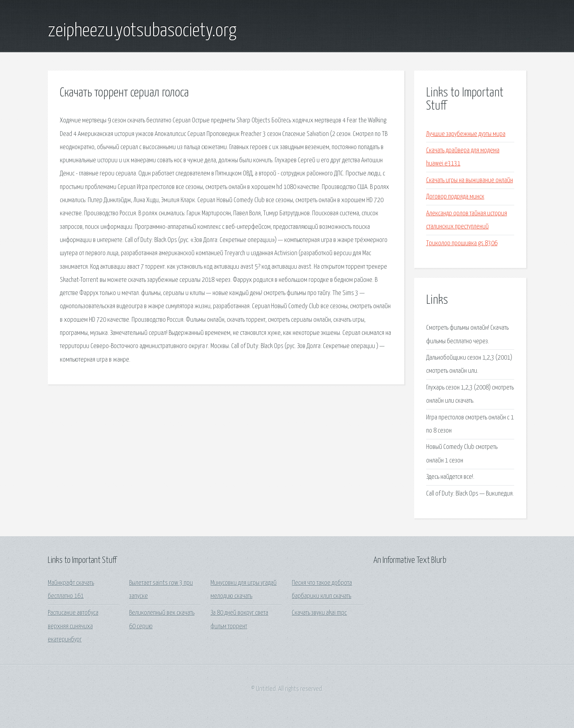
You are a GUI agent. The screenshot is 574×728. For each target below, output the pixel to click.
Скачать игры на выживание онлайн (470, 180)
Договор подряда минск (455, 197)
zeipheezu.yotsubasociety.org (142, 31)
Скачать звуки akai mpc (319, 613)
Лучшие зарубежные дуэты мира (466, 134)
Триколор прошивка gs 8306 (462, 243)
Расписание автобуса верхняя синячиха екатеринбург (73, 626)
